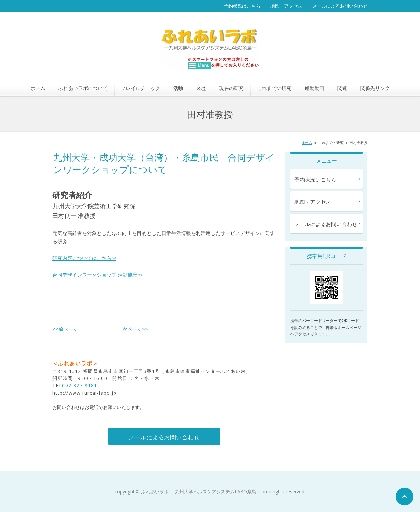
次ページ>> (135, 329)
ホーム (38, 88)
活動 (178, 88)
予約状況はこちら (242, 6)
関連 (342, 88)
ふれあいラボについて (83, 88)
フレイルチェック (140, 88)
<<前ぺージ (65, 329)
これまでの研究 (274, 88)
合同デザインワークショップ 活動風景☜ (97, 275)
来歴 (201, 88)
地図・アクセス (286, 6)
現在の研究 (231, 88)
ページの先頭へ (405, 497)
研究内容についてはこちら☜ (84, 258)
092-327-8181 (80, 385)
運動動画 (314, 88)
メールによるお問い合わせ (340, 6)
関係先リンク (375, 88)
